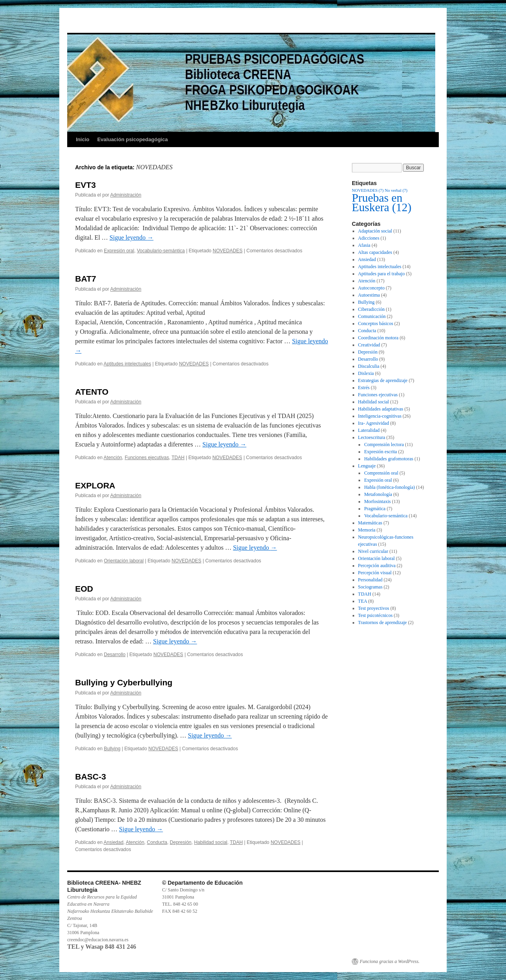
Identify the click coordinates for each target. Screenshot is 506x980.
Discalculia (369, 366)
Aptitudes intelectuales (127, 364)
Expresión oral (119, 251)
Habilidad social (211, 842)
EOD (84, 589)
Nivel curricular (373, 551)
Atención (113, 458)
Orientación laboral (124, 561)
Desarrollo (115, 655)
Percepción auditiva (377, 566)
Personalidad (370, 580)
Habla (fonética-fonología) (389, 487)
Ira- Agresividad (374, 423)
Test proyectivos (374, 608)
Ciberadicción (371, 309)
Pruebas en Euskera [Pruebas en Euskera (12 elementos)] (382, 202)
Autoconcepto (371, 288)
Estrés (364, 388)
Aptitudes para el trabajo (381, 274)
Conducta (157, 842)
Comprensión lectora (384, 445)
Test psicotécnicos (375, 615)
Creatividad (369, 345)
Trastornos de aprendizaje (383, 622)
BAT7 (86, 279)
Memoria (367, 530)
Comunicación (372, 316)
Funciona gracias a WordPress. (390, 961)
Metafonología (378, 494)
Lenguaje (367, 466)
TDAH (178, 458)
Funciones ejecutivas (147, 458)
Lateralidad (369, 430)
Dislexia (366, 373)
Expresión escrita (380, 452)
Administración (126, 195)
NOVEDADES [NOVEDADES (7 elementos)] (368, 190)
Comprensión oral (381, 473)
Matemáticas (370, 523)
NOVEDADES (228, 251)
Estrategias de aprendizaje (383, 380)
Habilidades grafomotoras (389, 459)
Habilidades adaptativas (381, 409)
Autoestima (369, 295)
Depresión (181, 842)
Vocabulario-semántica (161, 251)
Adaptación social (375, 231)
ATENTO (92, 392)
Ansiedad (113, 842)
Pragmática (375, 509)
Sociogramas (370, 587)
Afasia (364, 245)
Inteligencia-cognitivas (380, 416)
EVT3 (86, 185)
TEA (363, 601)
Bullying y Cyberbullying (124, 682)
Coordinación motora (378, 338)
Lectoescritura (372, 437)
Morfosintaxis (377, 501)
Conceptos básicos (376, 324)
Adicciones (369, 238)
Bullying (112, 749)
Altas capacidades (375, 252)
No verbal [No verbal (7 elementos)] (396, 190)
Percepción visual (375, 573)
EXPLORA (95, 485)
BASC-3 (91, 777)
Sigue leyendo (131, 237)
